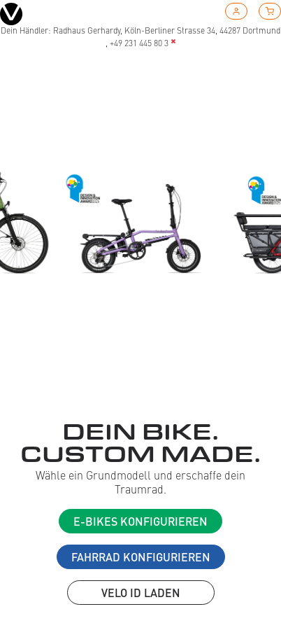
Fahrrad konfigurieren (141, 557)
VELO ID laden (141, 593)
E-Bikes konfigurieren (140, 521)
